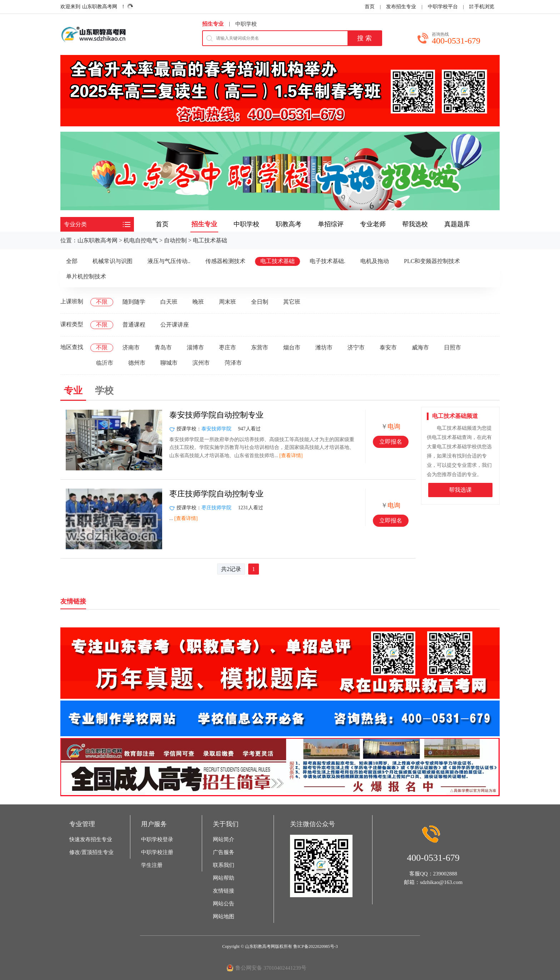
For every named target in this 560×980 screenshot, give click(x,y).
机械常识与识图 (112, 261)
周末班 (227, 302)
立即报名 (391, 442)
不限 (102, 302)
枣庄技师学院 (216, 508)
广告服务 (224, 852)
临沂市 (105, 363)
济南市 (131, 347)
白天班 (169, 302)
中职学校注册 (157, 852)
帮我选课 (460, 490)
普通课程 (134, 325)
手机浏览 (484, 7)
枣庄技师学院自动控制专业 (216, 494)
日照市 (452, 347)
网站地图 (224, 916)
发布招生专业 (401, 7)
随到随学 (134, 302)
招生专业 (213, 24)
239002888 (445, 874)
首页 (370, 7)
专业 (73, 391)
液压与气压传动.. (169, 261)
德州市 (137, 363)
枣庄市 (227, 347)
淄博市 (195, 347)
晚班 (198, 302)
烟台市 (292, 347)
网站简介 (224, 839)
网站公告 (224, 904)
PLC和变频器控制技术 (432, 261)
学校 (104, 391)
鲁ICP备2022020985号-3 (316, 946)
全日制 (260, 302)
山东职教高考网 (100, 7)
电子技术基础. (327, 261)
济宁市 (356, 347)
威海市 (420, 347)
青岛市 (163, 347)
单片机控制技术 (86, 276)
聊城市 (169, 363)
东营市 (260, 347)
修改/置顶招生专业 (91, 852)
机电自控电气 (141, 240)
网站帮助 (224, 878)
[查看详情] (291, 456)
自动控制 (175, 240)
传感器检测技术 (225, 261)
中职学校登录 (157, 839)
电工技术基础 (210, 240)
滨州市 (201, 363)
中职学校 (246, 24)
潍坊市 (324, 347)
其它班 (292, 302)
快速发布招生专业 (91, 839)
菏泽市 (233, 363)
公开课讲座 (175, 325)
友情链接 (224, 891)
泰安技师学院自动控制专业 (216, 415)
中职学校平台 (443, 7)
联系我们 (224, 865)
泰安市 (388, 347)
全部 (72, 261)
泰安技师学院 (216, 429)
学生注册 (152, 865)
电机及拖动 (375, 261)
